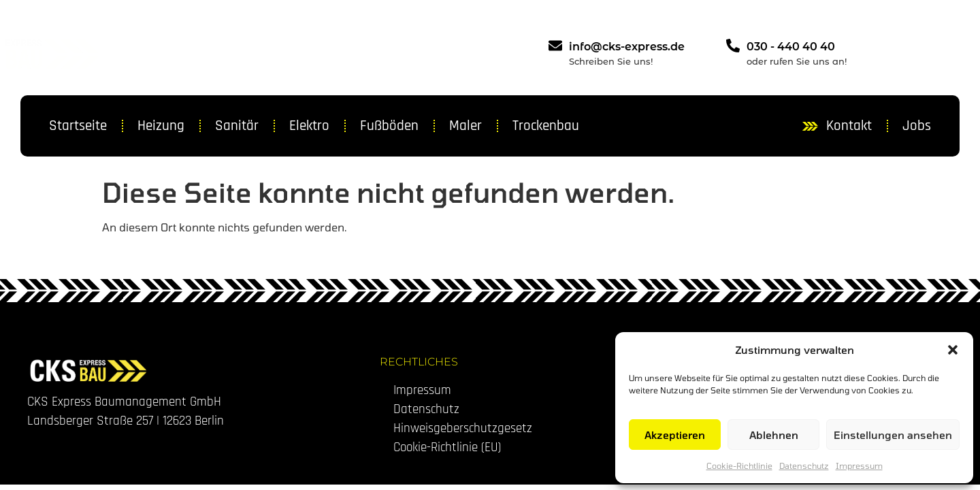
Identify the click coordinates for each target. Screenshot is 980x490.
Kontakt (849, 126)
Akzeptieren (675, 435)
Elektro (309, 126)
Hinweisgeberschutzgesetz (463, 428)
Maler (465, 126)
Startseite (78, 126)
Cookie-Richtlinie (739, 465)
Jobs (917, 126)
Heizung (161, 126)
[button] (953, 350)
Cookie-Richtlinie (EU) (447, 447)
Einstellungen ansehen (893, 435)
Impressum (859, 465)
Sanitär (237, 126)
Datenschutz (804, 465)
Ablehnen (774, 435)
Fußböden (389, 126)
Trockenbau (546, 126)
